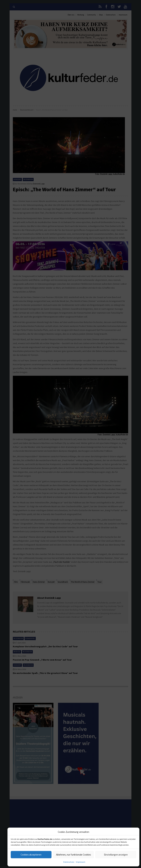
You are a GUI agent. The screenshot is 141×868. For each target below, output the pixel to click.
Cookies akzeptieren (31, 855)
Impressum (81, 862)
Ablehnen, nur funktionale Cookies (74, 855)
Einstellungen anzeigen (116, 855)
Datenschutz (69, 862)
